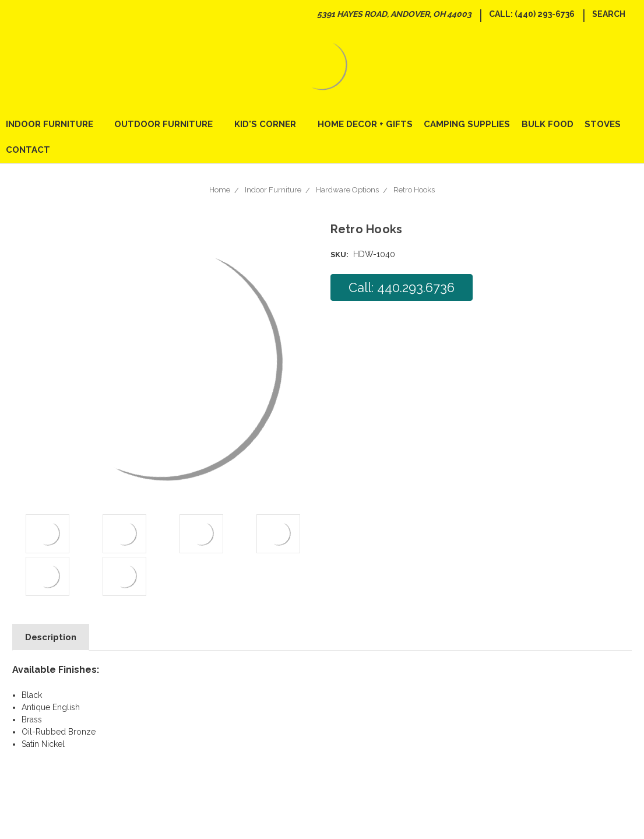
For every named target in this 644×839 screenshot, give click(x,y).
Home (220, 190)
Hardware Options (347, 190)
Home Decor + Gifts (365, 124)
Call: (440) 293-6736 (532, 14)
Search (609, 14)
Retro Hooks (414, 190)
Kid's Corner (270, 124)
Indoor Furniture (54, 124)
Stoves (603, 124)
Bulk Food (548, 124)
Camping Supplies (467, 124)
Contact (28, 150)
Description (51, 637)
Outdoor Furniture (168, 124)
